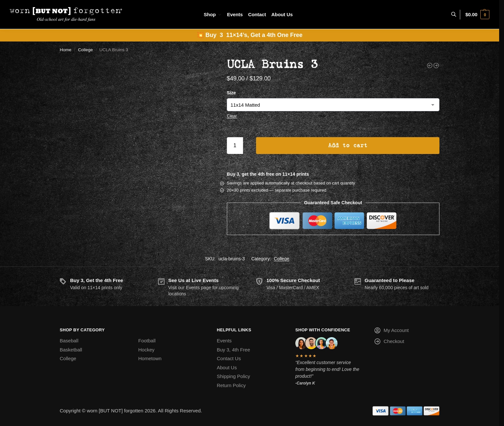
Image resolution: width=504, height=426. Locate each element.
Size (231, 93)
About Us (227, 367)
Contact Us (229, 358)
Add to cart (348, 146)
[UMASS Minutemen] (436, 65)
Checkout (389, 343)
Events (224, 341)
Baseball (69, 341)
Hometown (150, 358)
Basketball (71, 350)
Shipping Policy (234, 376)
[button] (477, 15)
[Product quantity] (235, 146)
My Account (391, 331)
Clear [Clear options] (232, 116)
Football (147, 341)
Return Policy (231, 385)
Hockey (146, 350)
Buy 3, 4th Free (234, 350)
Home (66, 50)
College (85, 50)
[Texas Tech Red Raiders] (430, 65)
